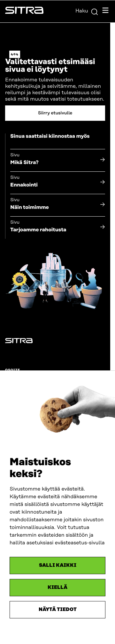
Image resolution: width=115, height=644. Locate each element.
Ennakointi (24, 185)
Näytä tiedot (58, 610)
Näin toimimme (30, 207)
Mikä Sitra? (24, 162)
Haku (87, 11)
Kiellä (57, 587)
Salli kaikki (58, 565)
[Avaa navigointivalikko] (105, 11)
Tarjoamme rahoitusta (38, 230)
